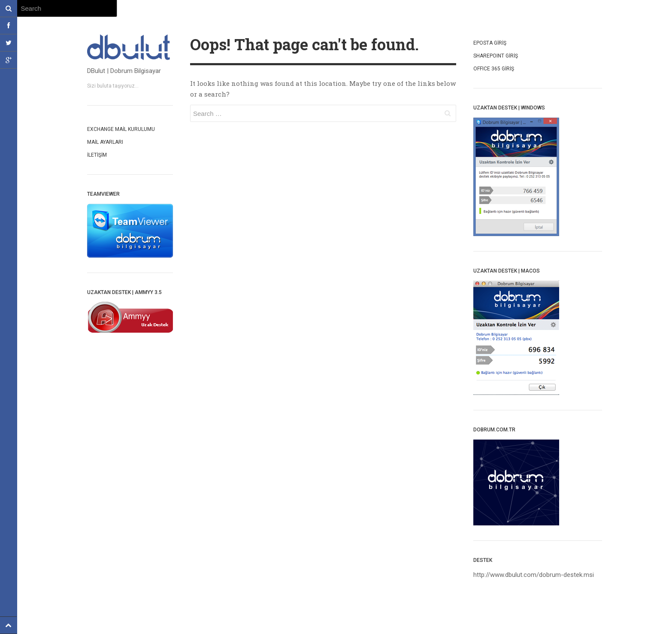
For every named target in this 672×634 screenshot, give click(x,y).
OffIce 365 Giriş (494, 69)
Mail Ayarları (105, 142)
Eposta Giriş (490, 43)
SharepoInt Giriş (496, 56)
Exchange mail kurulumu (121, 129)
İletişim (97, 155)
